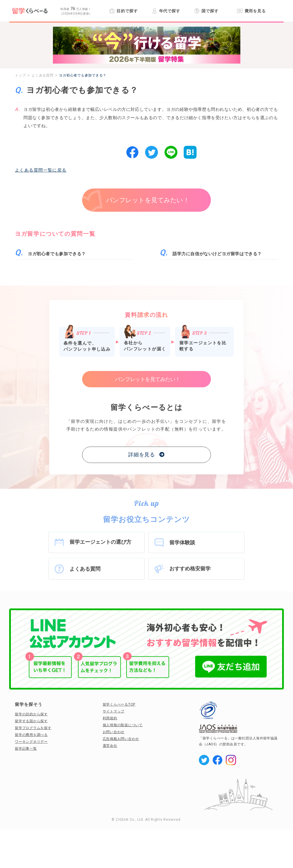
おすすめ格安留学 (190, 568)
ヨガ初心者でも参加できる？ (57, 254)
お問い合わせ (114, 732)
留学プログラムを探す (33, 728)
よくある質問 (85, 569)
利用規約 (110, 718)
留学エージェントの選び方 (100, 542)
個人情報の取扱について (123, 725)
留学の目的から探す (31, 714)
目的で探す (123, 11)
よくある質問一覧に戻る (41, 170)
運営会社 (110, 746)
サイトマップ (114, 711)
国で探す (206, 11)
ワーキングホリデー (31, 742)
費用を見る (251, 11)
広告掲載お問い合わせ (121, 739)
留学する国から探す (31, 721)
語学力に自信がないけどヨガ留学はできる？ (217, 254)
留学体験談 (182, 542)
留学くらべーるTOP (119, 704)
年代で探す (166, 11)
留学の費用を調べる (31, 735)
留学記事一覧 (26, 749)
